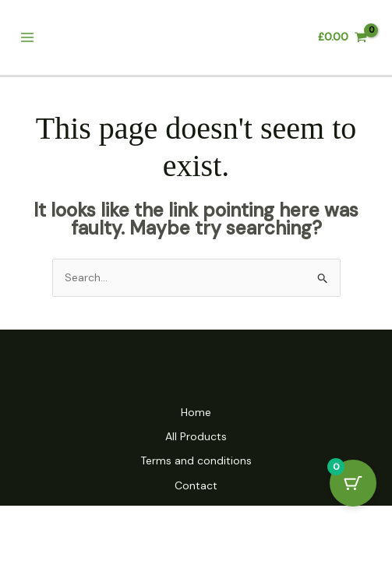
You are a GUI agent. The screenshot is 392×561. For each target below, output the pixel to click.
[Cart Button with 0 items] (353, 483)
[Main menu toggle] (27, 38)
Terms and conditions (196, 460)
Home (196, 412)
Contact (196, 485)
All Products (196, 436)
